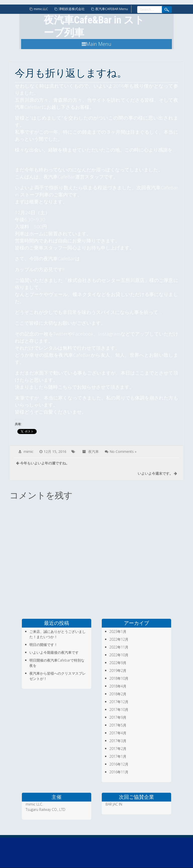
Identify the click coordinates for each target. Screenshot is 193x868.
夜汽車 (93, 451)
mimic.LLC (41, 9)
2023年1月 (118, 631)
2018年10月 (119, 678)
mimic (29, 451)
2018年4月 (118, 686)
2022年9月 (118, 663)
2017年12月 (119, 702)
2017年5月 (118, 725)
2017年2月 (118, 749)
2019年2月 (118, 671)
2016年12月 (119, 764)
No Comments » (123, 451)
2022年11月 (119, 647)
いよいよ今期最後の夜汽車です (54, 652)
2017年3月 (118, 741)
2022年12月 (119, 639)
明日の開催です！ (43, 645)
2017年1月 (118, 756)
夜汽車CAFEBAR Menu (112, 9)
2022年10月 (119, 655)
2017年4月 (118, 733)
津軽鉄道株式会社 (72, 9)
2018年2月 (118, 694)
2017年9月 (118, 717)
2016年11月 (119, 772)
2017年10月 (119, 710)
